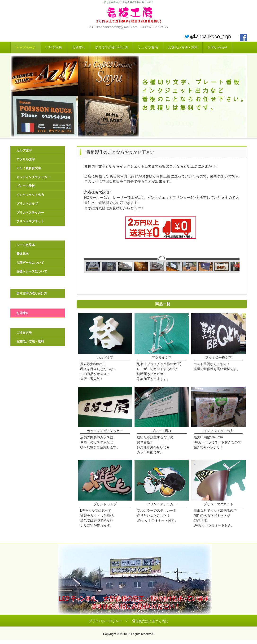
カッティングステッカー (33, 177)
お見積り (78, 48)
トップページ (26, 48)
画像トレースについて (32, 271)
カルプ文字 (24, 150)
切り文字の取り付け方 (112, 48)
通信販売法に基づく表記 (150, 621)
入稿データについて (30, 263)
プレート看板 (26, 186)
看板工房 (129, 15)
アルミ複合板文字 (29, 168)
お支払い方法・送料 (183, 48)
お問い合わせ (218, 48)
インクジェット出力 (30, 195)
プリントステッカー (30, 213)
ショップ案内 (148, 48)
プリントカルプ (27, 204)
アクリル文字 (26, 159)
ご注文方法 (54, 48)
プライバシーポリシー (105, 621)
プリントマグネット (30, 221)
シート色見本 (26, 245)
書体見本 (22, 254)
